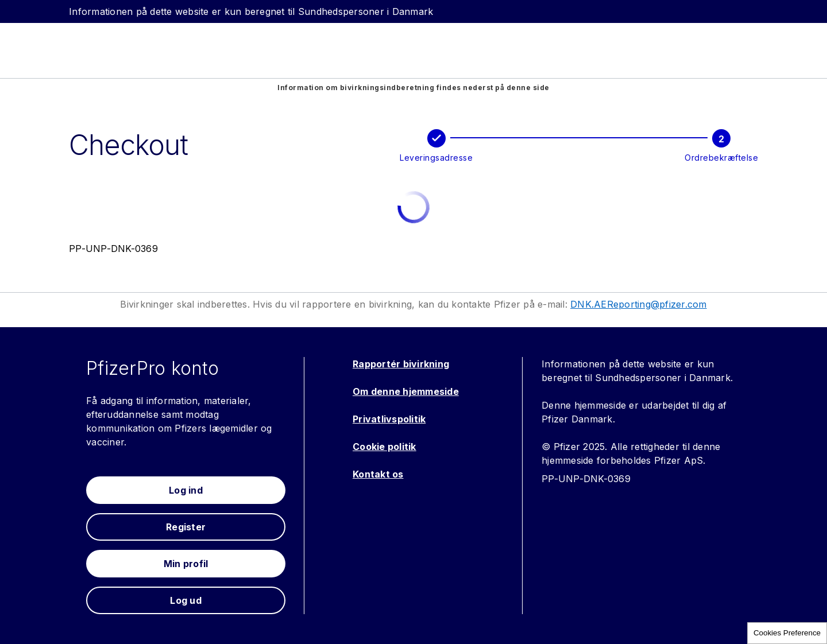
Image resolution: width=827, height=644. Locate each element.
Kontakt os (378, 474)
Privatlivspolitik (389, 419)
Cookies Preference (787, 633)
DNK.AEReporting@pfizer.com (639, 304)
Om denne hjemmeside (406, 391)
